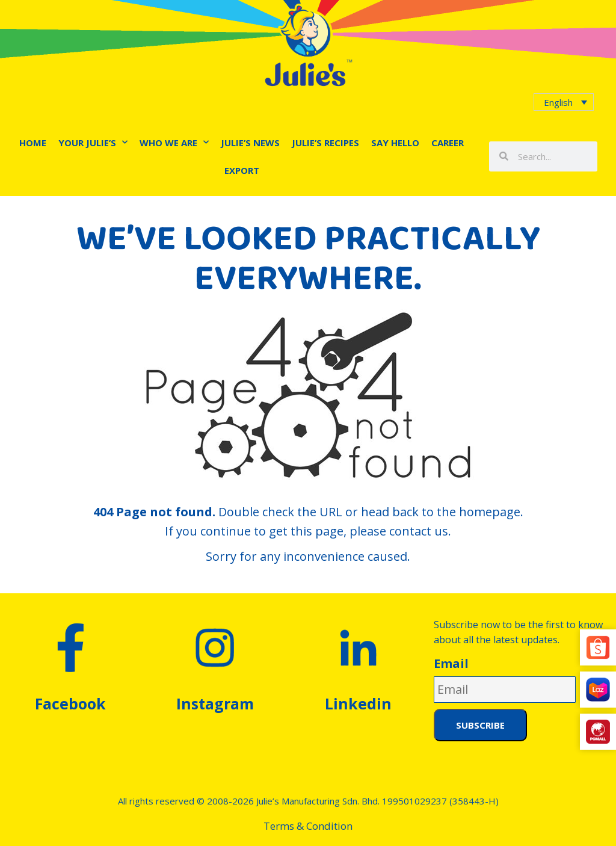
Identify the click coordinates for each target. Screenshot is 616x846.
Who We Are (174, 142)
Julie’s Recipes (325, 143)
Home (33, 143)
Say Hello (395, 143)
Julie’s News (250, 143)
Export (242, 170)
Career (448, 143)
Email (451, 663)
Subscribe (480, 725)
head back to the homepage (441, 512)
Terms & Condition (308, 826)
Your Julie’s (93, 142)
